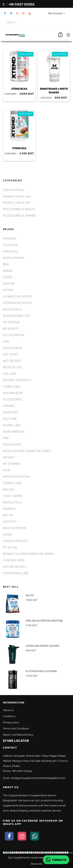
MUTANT (9, 457)
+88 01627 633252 (22, 771)
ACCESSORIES (12, 399)
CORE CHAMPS (13, 496)
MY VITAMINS (12, 464)
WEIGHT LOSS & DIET (17, 203)
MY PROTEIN (11, 322)
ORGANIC (9, 406)
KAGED (7, 535)
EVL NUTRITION (13, 335)
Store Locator (16, 741)
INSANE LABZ (12, 425)
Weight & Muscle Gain (17, 196)
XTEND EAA (19, 148)
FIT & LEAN (10, 547)
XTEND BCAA (19, 89)
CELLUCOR (10, 245)
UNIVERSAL (11, 252)
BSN (6, 264)
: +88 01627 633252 (19, 4)
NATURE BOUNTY (15, 567)
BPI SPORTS (11, 329)
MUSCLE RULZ (13, 502)
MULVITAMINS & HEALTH (19, 209)
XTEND (8, 277)
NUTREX (9, 290)
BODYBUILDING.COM (16, 316)
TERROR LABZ (12, 483)
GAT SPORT (11, 354)
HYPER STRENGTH (15, 541)
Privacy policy (11, 722)
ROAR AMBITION (14, 432)
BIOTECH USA (12, 367)
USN (6, 342)
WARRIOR (9, 509)
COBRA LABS (11, 387)
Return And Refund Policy (18, 735)
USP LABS (10, 374)
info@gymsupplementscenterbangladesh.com (38, 778)
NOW (7, 470)
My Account (57, 13)
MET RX (8, 515)
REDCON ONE (12, 445)
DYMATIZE (10, 239)
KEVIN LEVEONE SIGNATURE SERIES (27, 451)
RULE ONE (10, 419)
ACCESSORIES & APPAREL (20, 216)
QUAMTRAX (11, 412)
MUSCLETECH (12, 309)
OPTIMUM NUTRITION (17, 303)
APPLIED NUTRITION (16, 477)
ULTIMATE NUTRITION (17, 297)
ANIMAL (8, 271)
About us (8, 710)
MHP (6, 438)
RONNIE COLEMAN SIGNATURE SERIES (29, 554)
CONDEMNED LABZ (16, 573)
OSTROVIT (10, 522)
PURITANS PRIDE (14, 560)
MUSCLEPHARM (13, 258)
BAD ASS (9, 490)
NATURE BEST (12, 361)
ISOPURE (9, 284)
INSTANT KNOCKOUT (17, 380)
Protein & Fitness (14, 190)
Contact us (9, 716)
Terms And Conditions (16, 728)
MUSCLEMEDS (13, 348)
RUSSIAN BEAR (13, 393)
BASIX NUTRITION (15, 528)
